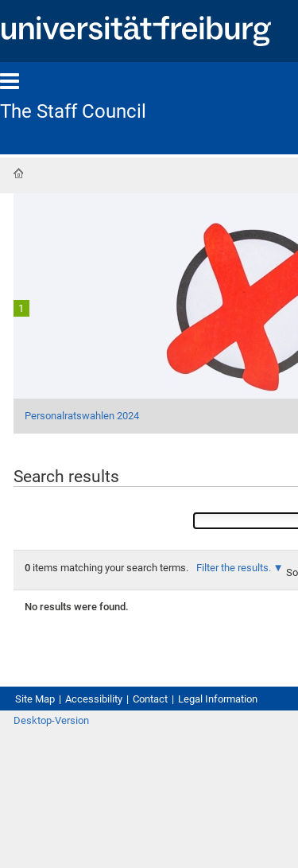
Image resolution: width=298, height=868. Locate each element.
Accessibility (94, 699)
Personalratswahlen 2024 (82, 416)
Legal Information (218, 699)
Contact (150, 699)
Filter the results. (235, 568)
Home (18, 173)
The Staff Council (73, 111)
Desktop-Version (51, 720)
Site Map (35, 699)
